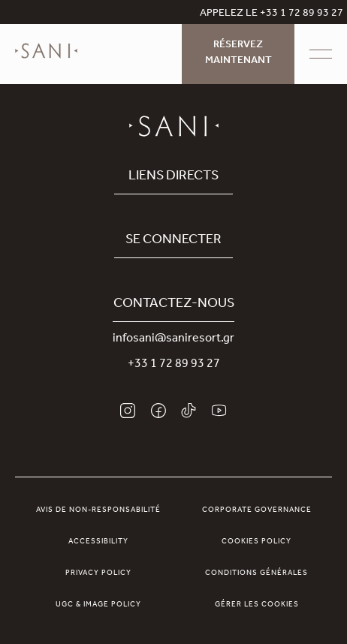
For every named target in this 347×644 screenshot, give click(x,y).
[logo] (46, 62)
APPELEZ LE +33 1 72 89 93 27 (272, 14)
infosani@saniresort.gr (173, 339)
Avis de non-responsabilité (98, 510)
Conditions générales (256, 573)
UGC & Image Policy (98, 605)
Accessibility (98, 542)
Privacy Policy (98, 573)
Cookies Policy (256, 542)
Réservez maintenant (238, 54)
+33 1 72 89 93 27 (174, 365)
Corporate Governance (257, 510)
